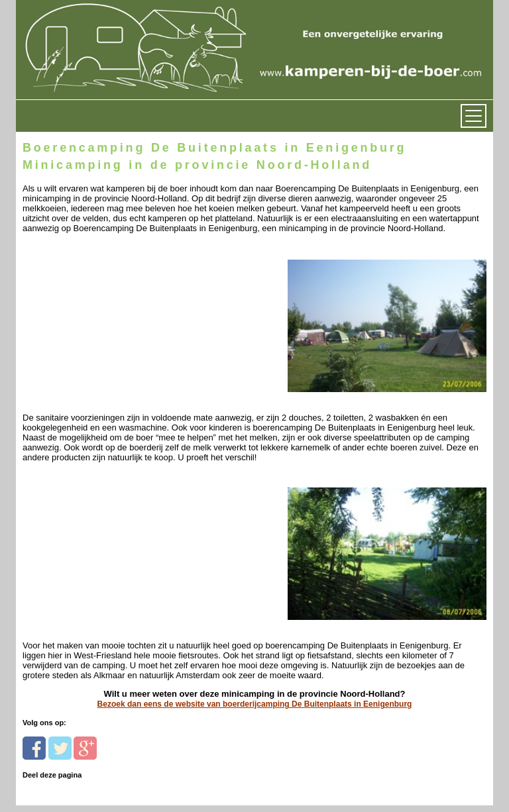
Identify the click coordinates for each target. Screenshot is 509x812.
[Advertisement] (114, 318)
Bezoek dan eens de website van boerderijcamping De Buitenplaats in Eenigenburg (255, 704)
